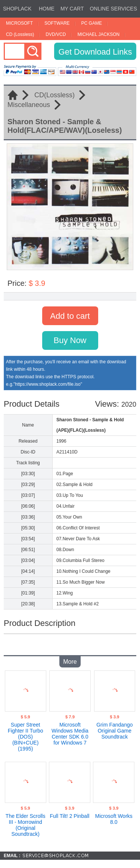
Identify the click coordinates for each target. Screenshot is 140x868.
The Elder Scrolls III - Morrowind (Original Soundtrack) (26, 825)
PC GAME (92, 23)
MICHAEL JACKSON (98, 34)
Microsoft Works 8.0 (114, 819)
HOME (47, 9)
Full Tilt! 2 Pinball (70, 816)
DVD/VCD (56, 34)
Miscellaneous (29, 105)
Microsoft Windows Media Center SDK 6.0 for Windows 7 (70, 734)
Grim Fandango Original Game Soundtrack (114, 731)
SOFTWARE (57, 23)
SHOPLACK (17, 9)
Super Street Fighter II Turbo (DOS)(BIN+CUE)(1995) (26, 737)
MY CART (72, 9)
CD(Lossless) (55, 95)
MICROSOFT (19, 23)
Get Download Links (95, 52)
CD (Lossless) (20, 34)
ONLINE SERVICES (113, 9)
